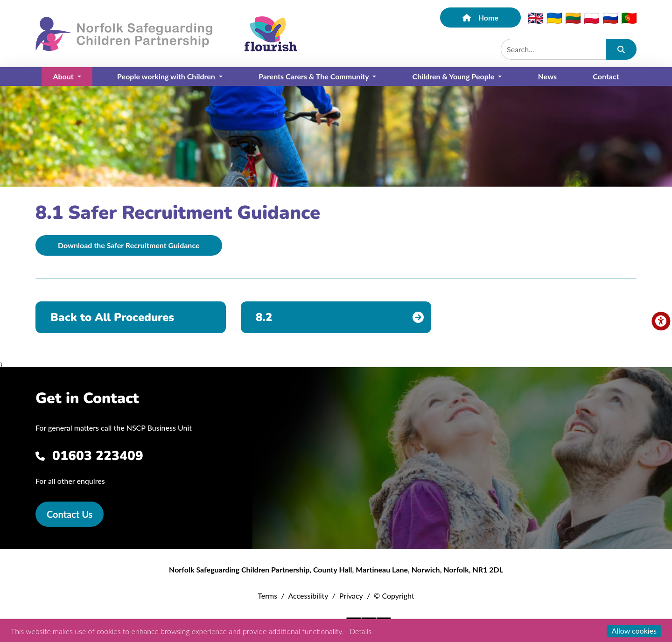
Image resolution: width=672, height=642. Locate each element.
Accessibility (308, 596)
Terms (267, 596)
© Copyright (394, 596)
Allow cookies (634, 631)
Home (480, 17)
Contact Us (70, 514)
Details (360, 631)
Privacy (351, 596)
